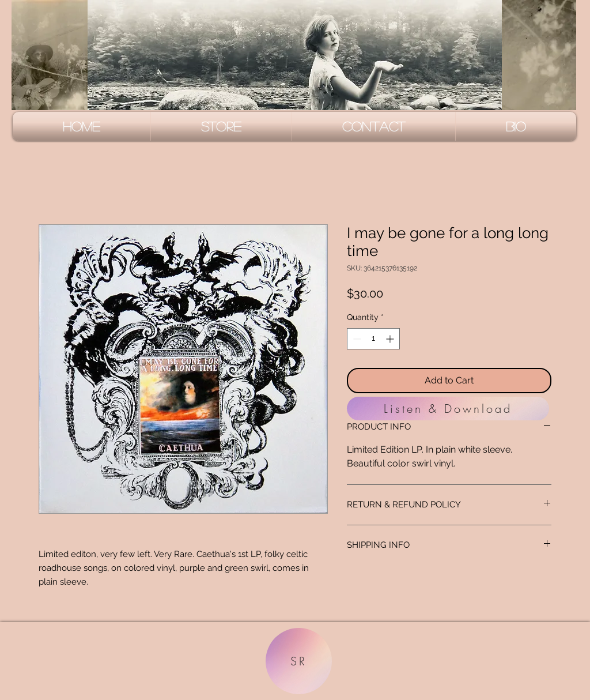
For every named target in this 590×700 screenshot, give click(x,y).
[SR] (299, 661)
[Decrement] (356, 339)
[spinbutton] (373, 339)
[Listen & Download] (448, 409)
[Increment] (391, 339)
